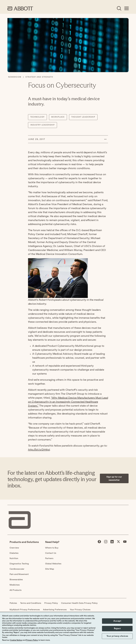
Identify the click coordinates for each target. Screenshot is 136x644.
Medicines (15, 585)
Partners (49, 558)
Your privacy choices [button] (117, 636)
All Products (16, 590)
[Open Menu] (126, 8)
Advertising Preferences (55, 610)
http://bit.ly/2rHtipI (39, 450)
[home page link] (20, 8)
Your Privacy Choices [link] (80, 610)
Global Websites (53, 564)
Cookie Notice (16, 640)
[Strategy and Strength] (39, 77)
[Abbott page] (99, 542)
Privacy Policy (51, 603)
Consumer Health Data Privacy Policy (79, 603)
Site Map (50, 569)
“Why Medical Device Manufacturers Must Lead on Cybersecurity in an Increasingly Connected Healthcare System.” (68, 402)
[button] (105, 139)
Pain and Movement (19, 574)
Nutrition (14, 558)
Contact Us (51, 553)
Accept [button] (117, 621)
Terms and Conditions (31, 603)
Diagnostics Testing (19, 564)
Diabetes (14, 553)
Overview (14, 548)
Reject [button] (117, 629)
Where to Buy (52, 548)
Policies (13, 603)
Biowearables (16, 580)
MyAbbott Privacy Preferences (25, 610)
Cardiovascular (17, 569)
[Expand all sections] (128, 454)
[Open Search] (119, 8)
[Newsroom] (15, 77)
